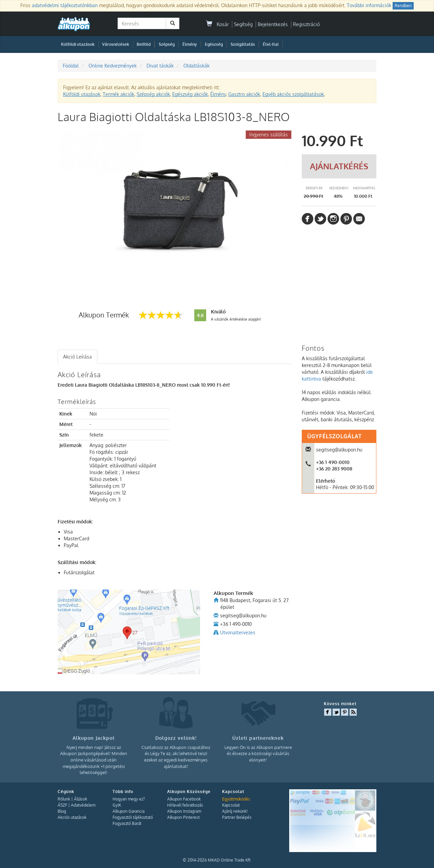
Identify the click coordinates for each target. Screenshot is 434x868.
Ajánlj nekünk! (235, 811)
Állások (81, 799)
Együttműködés (236, 799)
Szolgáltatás (243, 44)
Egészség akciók (190, 94)
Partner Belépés (237, 817)
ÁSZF (62, 805)
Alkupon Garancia (129, 811)
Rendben (403, 6)
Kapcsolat (231, 805)
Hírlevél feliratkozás (185, 805)
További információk (369, 5)
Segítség (243, 24)
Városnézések (116, 44)
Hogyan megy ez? (129, 799)
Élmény (190, 44)
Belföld (144, 44)
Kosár (218, 24)
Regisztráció (306, 24)
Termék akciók (119, 94)
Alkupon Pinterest (183, 817)
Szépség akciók (153, 94)
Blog (62, 811)
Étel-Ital (271, 44)
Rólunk (64, 799)
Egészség (214, 44)
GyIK (117, 805)
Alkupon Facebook (184, 799)
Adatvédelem (83, 805)
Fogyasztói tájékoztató (133, 817)
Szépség (167, 44)
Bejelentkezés (273, 24)
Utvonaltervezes (238, 632)
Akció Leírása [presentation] (77, 357)
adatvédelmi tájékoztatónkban (65, 5)
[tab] (77, 357)
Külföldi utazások (78, 44)
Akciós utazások (72, 817)
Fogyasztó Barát (127, 823)
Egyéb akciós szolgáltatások (293, 94)
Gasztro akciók (244, 94)
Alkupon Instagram (184, 811)
